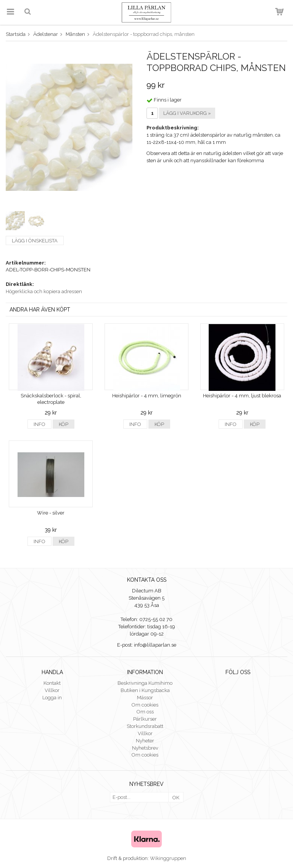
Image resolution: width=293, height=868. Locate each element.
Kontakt (52, 683)
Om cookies (145, 705)
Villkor (52, 690)
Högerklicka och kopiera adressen (44, 291)
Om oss (145, 712)
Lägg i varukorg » (187, 113)
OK (176, 798)
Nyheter (145, 741)
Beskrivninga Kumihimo (145, 683)
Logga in (52, 698)
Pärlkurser (145, 719)
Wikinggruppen (168, 858)
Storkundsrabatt (145, 726)
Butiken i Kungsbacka (145, 690)
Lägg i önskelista (35, 241)
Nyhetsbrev (145, 748)
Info (39, 424)
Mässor (145, 698)
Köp (64, 424)
